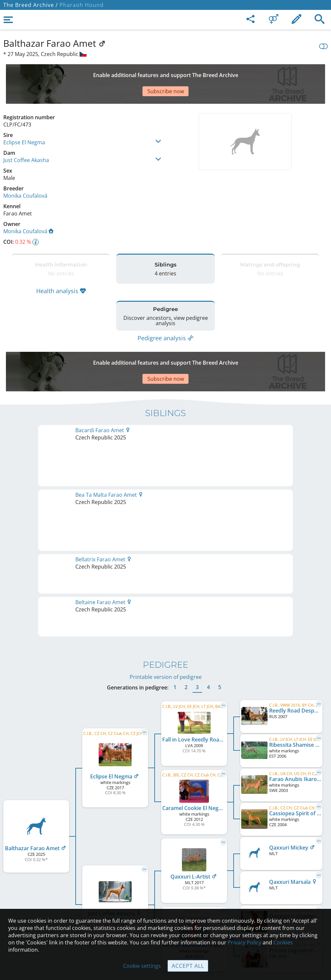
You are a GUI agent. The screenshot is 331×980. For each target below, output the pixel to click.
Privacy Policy (244, 942)
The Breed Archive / (31, 5)
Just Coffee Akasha (26, 137)
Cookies (283, 942)
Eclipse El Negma (24, 119)
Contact (166, 869)
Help (166, 883)
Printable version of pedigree (166, 465)
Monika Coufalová (25, 173)
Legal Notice (166, 855)
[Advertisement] (163, 72)
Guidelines (166, 897)
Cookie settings (142, 966)
